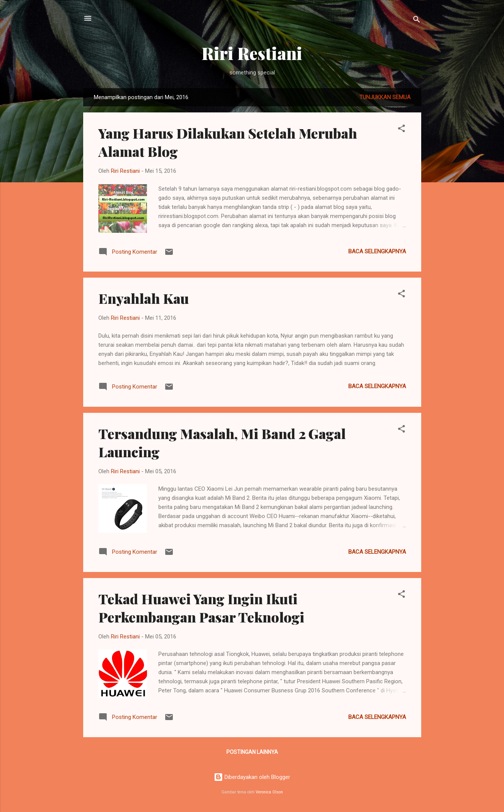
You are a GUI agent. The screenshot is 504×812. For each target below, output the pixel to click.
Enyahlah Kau (144, 298)
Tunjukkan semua (385, 97)
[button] (401, 130)
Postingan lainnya (252, 752)
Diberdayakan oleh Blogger (252, 777)
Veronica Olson (269, 792)
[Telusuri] (417, 21)
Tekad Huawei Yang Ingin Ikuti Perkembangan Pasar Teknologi (201, 608)
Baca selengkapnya (377, 251)
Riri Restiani (252, 53)
